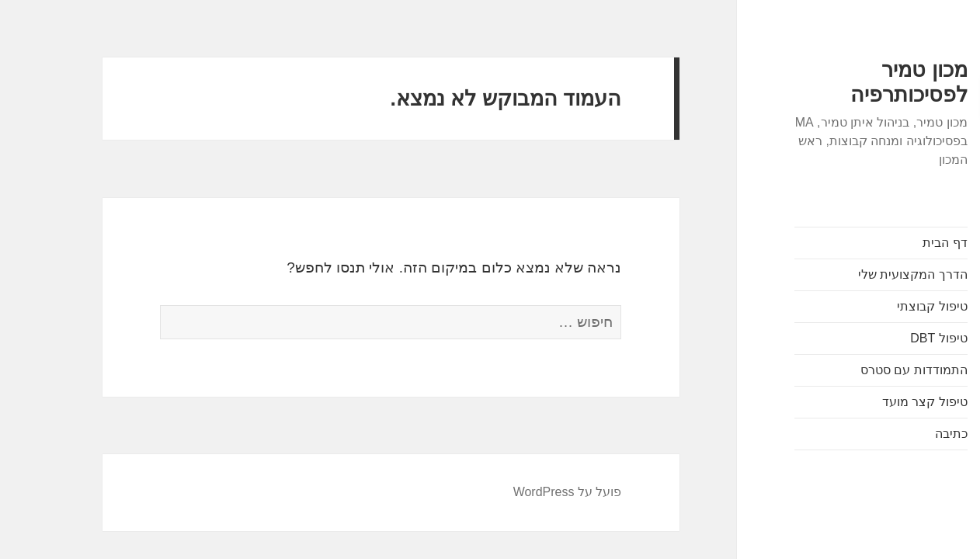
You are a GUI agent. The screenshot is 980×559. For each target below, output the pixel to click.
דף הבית (900, 243)
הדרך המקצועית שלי (868, 274)
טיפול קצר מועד (880, 402)
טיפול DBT (893, 338)
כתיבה (906, 434)
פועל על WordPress (523, 492)
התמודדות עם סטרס (869, 370)
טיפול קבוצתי (887, 306)
